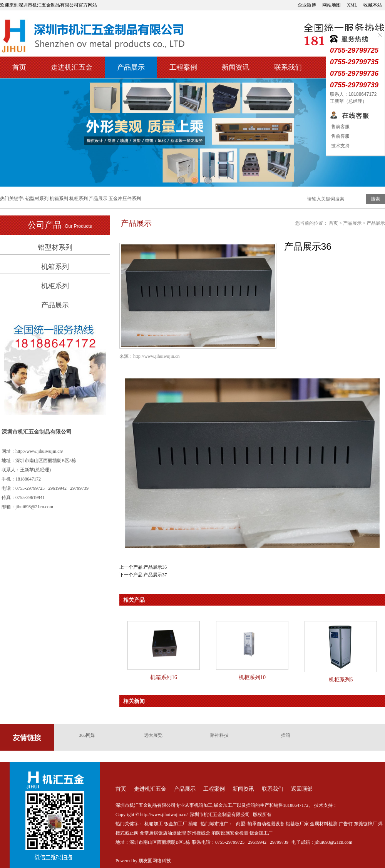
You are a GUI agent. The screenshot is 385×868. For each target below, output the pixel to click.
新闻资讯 (236, 67)
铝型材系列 (37, 199)
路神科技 (219, 735)
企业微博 (307, 5)
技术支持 (340, 146)
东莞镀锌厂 (365, 824)
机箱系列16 (164, 677)
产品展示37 (155, 575)
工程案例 (183, 67)
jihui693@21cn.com (333, 842)
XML (352, 5)
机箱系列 (59, 199)
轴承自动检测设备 (266, 824)
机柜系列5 (341, 680)
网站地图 (331, 5)
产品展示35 (155, 567)
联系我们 (288, 67)
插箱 (286, 735)
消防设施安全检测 (230, 833)
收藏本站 (373, 5)
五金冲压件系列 (125, 199)
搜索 (375, 199)
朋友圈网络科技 (155, 861)
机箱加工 (154, 824)
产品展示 (131, 67)
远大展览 (153, 735)
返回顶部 (302, 789)
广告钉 (346, 824)
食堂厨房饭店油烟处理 (163, 833)
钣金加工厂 (176, 824)
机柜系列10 (252, 677)
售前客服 (340, 127)
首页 (19, 67)
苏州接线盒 (199, 833)
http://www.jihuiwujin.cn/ (39, 451)
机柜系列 (79, 199)
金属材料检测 (324, 824)
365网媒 (87, 735)
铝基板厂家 (297, 824)
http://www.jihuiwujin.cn (157, 356)
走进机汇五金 (72, 67)
